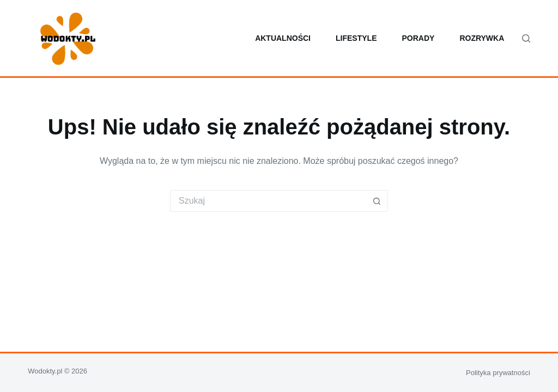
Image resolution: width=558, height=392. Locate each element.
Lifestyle (356, 38)
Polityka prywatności (498, 373)
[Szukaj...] (268, 201)
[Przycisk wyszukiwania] (377, 201)
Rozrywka (482, 38)
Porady (418, 38)
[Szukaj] (526, 38)
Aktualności (283, 38)
